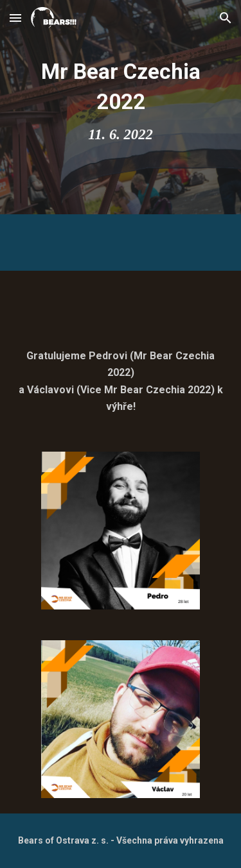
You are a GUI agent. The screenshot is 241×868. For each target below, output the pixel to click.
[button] (15, 18)
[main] (121, 107)
